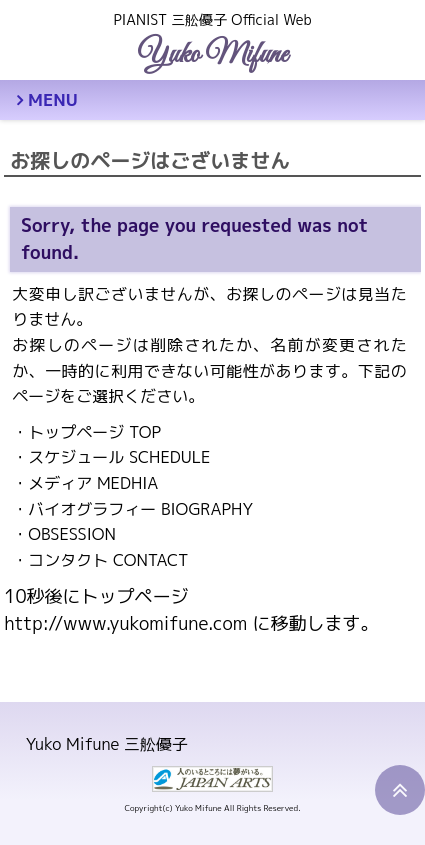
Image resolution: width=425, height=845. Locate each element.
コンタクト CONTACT (108, 560)
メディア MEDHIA (93, 483)
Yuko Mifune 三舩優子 (107, 744)
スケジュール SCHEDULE (119, 457)
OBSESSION (72, 534)
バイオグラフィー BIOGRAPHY (140, 509)
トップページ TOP (94, 432)
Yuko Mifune (212, 55)
